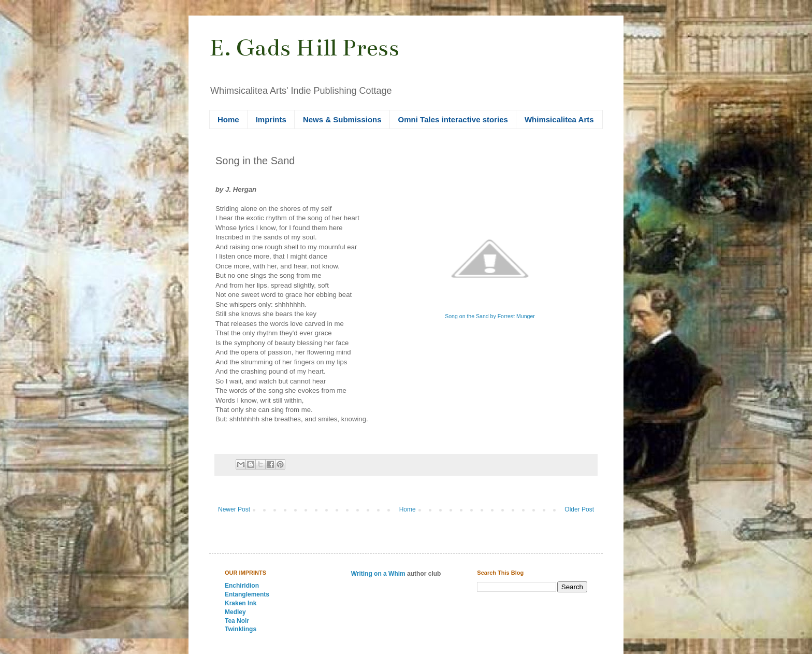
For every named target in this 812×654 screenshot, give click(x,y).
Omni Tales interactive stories (453, 119)
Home (228, 119)
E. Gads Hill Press (304, 48)
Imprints (271, 119)
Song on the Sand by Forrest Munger (490, 316)
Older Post (579, 509)
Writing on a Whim (378, 574)
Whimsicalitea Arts (559, 119)
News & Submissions (342, 119)
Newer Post (234, 509)
